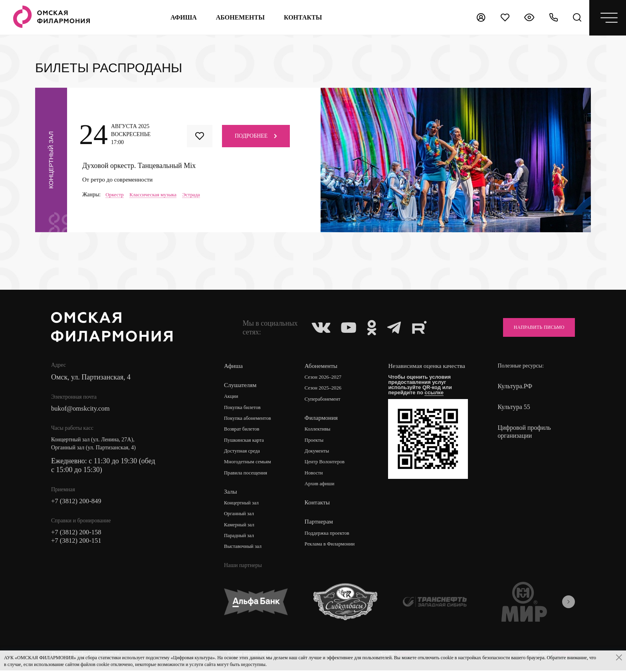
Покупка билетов (244, 408)
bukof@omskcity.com (83, 409)
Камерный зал (241, 528)
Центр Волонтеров (328, 464)
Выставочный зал (245, 550)
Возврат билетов (244, 430)
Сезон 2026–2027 (327, 378)
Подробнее (256, 135)
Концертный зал (243, 505)
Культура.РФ (515, 386)
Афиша (182, 17)
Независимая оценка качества (419, 370)
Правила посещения (248, 475)
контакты (302, 17)
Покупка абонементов (250, 419)
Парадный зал (241, 539)
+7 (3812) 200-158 (78, 534)
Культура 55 (514, 407)
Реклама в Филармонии (334, 547)
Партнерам (321, 524)
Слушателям (241, 385)
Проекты (317, 442)
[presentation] (569, 605)
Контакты (319, 505)
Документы (320, 453)
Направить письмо (533, 327)
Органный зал (241, 517)
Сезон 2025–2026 (327, 389)
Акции (232, 397)
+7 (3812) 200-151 (78, 543)
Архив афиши (323, 486)
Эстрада (198, 195)
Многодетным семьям (250, 464)
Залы (231, 494)
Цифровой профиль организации (524, 432)
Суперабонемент (326, 400)
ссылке (438, 400)
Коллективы (321, 430)
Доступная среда (244, 453)
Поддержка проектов (331, 536)
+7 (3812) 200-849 (78, 502)
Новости (316, 475)
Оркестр (115, 195)
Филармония (324, 419)
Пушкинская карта (246, 442)
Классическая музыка (157, 195)
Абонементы (239, 17)
